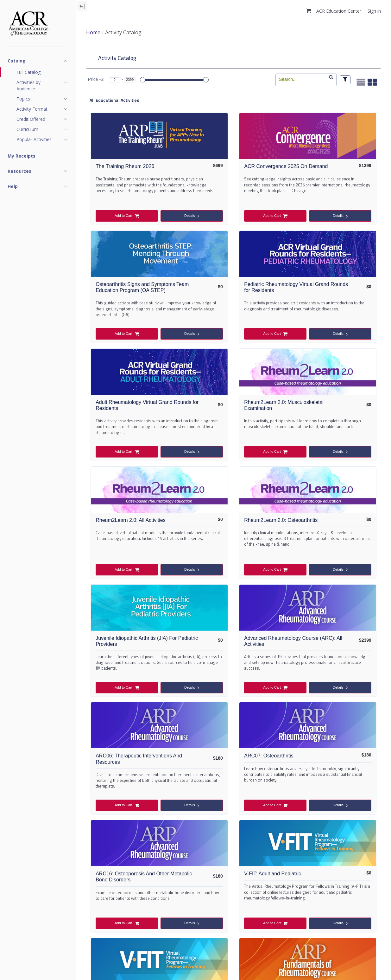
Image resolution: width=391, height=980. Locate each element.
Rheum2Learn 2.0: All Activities (134, 407)
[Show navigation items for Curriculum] (42, 129)
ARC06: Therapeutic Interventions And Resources (233, 529)
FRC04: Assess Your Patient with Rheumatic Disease (333, 766)
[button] (309, 11)
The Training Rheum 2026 (134, 167)
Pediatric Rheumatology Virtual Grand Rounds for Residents (134, 292)
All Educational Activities (114, 100)
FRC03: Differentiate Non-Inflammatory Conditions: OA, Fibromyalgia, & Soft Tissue (233, 769)
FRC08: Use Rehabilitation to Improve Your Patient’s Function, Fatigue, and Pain (308, 888)
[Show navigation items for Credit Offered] (42, 119)
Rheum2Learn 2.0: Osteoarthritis (233, 407)
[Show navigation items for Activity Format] (42, 109)
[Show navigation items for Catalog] (38, 61)
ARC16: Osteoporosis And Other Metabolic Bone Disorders (134, 647)
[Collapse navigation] (82, 6)
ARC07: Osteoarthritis (333, 522)
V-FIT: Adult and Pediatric (233, 641)
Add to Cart (114, 217)
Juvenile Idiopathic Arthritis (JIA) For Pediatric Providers (333, 410)
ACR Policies (99, 969)
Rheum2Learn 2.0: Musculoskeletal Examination (333, 292)
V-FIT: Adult (333, 641)
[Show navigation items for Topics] (42, 99)
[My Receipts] (38, 156)
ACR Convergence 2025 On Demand (233, 170)
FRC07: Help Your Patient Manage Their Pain (159, 881)
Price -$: (96, 80)
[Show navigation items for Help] (38, 186)
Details (155, 217)
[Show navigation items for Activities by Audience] (42, 86)
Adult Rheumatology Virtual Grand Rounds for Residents (233, 292)
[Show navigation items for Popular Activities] (42, 140)
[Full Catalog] (42, 72)
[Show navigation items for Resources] (38, 171)
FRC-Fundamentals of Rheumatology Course (134, 763)
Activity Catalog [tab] (117, 58)
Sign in (374, 11)
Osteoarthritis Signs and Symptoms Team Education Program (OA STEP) (333, 176)
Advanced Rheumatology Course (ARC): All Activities (134, 526)
